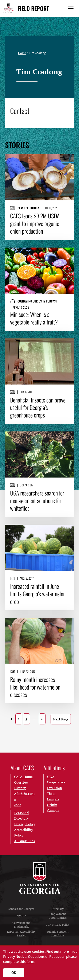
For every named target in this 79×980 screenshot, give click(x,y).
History (20, 788)
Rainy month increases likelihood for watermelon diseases (35, 687)
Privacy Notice (15, 957)
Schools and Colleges (21, 909)
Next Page (61, 719)
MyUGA (21, 916)
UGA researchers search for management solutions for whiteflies (37, 501)
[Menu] (71, 9)
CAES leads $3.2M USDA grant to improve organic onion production (35, 223)
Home (22, 53)
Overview (21, 782)
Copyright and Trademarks (21, 925)
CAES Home (23, 777)
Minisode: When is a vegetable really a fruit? (34, 318)
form (30, 962)
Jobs (18, 805)
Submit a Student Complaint (58, 934)
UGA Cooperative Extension (56, 782)
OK (14, 973)
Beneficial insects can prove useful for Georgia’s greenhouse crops (38, 408)
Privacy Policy (25, 824)
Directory (58, 909)
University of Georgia (40, 878)
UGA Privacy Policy (58, 925)
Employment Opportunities (58, 916)
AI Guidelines (24, 841)
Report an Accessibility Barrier (21, 934)
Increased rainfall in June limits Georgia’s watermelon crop (38, 594)
